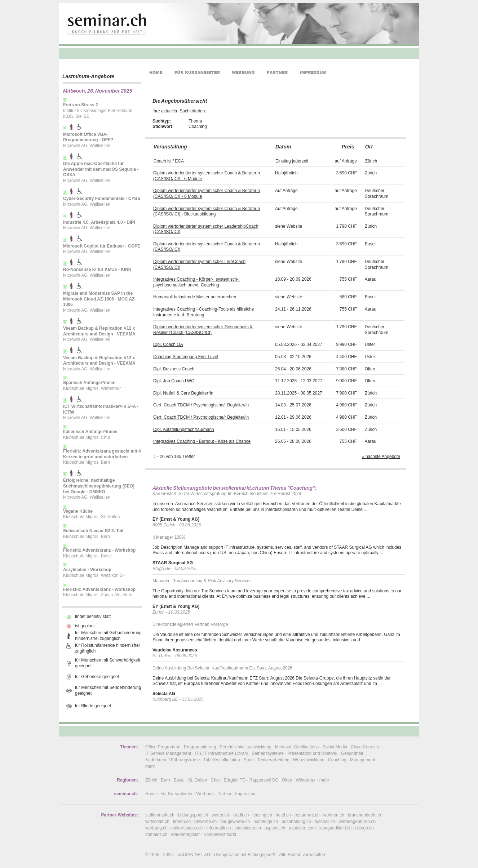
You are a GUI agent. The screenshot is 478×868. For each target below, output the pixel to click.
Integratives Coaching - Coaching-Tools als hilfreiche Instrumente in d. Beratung (203, 312)
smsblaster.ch (248, 828)
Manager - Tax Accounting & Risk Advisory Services (202, 581)
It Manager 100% (169, 537)
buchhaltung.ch (296, 822)
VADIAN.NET (191, 855)
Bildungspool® (262, 855)
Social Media (335, 747)
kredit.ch (241, 815)
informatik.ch (218, 828)
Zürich (151, 780)
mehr (150, 766)
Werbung (205, 794)
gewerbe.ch (205, 822)
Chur (216, 780)
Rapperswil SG (264, 780)
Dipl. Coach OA (168, 344)
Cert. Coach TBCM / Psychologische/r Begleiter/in (201, 405)
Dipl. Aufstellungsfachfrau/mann (184, 429)
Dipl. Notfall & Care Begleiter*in (183, 393)
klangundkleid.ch (335, 828)
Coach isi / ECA (169, 161)
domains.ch (156, 834)
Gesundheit (352, 753)
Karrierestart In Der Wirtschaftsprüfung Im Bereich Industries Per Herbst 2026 (227, 494)
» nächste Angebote (381, 457)
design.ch (364, 828)
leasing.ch (262, 815)
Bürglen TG (235, 780)
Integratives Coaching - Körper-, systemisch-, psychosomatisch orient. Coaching (196, 282)
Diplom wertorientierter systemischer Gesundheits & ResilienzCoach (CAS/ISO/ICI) (203, 330)
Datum (283, 147)
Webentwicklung (309, 760)
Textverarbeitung (273, 760)
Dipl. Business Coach (174, 369)
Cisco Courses (365, 747)
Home (151, 794)
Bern (165, 780)
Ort (369, 147)
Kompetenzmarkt (220, 834)
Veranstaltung (170, 147)
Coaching (337, 760)
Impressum (246, 794)
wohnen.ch (334, 815)
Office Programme (163, 747)
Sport (249, 760)
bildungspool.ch (193, 815)
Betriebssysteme (268, 753)
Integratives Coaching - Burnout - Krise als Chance (202, 441)
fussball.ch (325, 822)
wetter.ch (220, 815)
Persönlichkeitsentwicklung (246, 747)
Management (363, 760)
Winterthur (306, 780)
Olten (287, 780)
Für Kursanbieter (176, 794)
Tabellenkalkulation (222, 760)
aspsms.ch (275, 828)
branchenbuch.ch (364, 815)
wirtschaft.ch (157, 822)
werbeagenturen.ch (357, 822)
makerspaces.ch (187, 828)
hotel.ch (283, 815)
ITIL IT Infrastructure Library (221, 753)
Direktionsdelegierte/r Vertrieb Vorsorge (190, 624)
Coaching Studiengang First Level (186, 357)
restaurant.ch (307, 815)
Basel (179, 780)
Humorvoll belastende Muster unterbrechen (195, 297)
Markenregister (185, 834)
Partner (224, 794)
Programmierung (200, 747)
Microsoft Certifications (297, 747)
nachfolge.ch (266, 822)
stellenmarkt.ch (160, 815)
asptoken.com (302, 828)
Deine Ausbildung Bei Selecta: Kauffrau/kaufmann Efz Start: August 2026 (222, 668)
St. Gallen (198, 780)
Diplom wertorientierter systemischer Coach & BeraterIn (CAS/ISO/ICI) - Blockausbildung (207, 212)
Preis (348, 147)
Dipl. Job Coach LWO (174, 381)
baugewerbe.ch (235, 822)
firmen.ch (182, 822)
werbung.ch (156, 828)
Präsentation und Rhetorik (312, 753)
